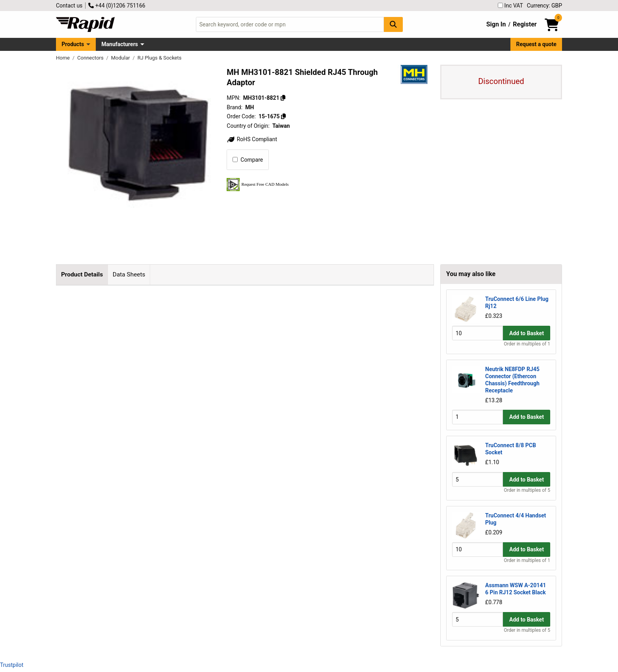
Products (73, 44)
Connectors (91, 58)
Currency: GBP (544, 6)
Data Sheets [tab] (129, 274)
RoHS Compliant (252, 139)
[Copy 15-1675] (283, 116)
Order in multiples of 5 (527, 490)
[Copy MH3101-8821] (283, 98)
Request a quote (536, 44)
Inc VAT (510, 6)
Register (525, 24)
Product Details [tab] (82, 274)
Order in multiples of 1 (527, 344)
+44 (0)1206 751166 (117, 6)
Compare (248, 160)
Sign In (496, 24)
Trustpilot (12, 665)
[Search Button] (393, 24)
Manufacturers (120, 44)
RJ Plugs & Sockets (160, 58)
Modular (121, 58)
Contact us (69, 6)
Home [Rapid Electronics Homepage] (63, 58)
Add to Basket (527, 333)
